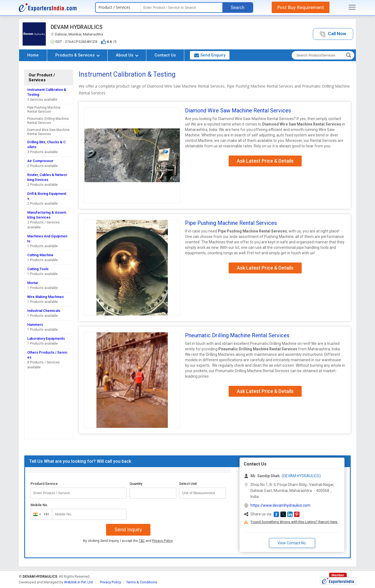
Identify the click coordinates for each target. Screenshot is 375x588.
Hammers (35, 325)
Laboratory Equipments (46, 338)
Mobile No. (39, 505)
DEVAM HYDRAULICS (77, 27)
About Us (127, 55)
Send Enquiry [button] (210, 55)
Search (238, 8)
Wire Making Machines (46, 297)
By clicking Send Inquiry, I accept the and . (128, 541)
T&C (142, 541)
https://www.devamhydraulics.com (280, 505)
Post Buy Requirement (301, 7)
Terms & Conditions (142, 582)
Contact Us (165, 55)
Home (33, 55)
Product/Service (44, 484)
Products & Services (78, 55)
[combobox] (40, 514)
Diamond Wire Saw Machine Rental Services (48, 132)
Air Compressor (40, 161)
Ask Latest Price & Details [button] (265, 161)
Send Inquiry (128, 530)
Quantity (136, 484)
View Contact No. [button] (292, 543)
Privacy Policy (162, 541)
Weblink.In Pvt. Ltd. (79, 582)
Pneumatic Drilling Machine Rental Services (48, 121)
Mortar (33, 283)
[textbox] (182, 8)
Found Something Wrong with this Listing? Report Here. (294, 522)
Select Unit (188, 484)
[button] (333, 34)
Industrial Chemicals (44, 311)
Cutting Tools (38, 269)
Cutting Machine (40, 255)
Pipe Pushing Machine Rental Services (44, 110)
